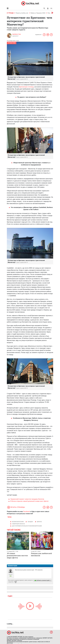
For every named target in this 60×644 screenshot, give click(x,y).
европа (39, 522)
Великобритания (18, 522)
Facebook (27, 511)
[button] (48, 8)
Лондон (30, 522)
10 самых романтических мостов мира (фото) (17, 555)
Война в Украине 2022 (38, 13)
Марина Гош (17, 34)
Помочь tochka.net (22, 13)
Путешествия (12, 43)
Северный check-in (18, 524)
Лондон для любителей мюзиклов (41, 554)
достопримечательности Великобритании (27, 526)
